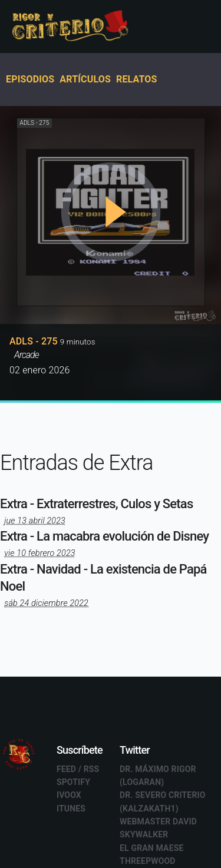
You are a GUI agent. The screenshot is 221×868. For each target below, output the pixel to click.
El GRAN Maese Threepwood (151, 854)
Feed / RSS (78, 769)
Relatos (137, 79)
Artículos (85, 79)
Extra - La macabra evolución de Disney (104, 536)
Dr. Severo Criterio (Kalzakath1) (163, 801)
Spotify (73, 782)
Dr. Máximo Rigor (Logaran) (158, 776)
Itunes (71, 809)
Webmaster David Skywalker (158, 828)
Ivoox (69, 795)
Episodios (30, 79)
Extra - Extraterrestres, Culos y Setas (96, 504)
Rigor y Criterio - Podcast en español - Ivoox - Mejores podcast (83, 27)
